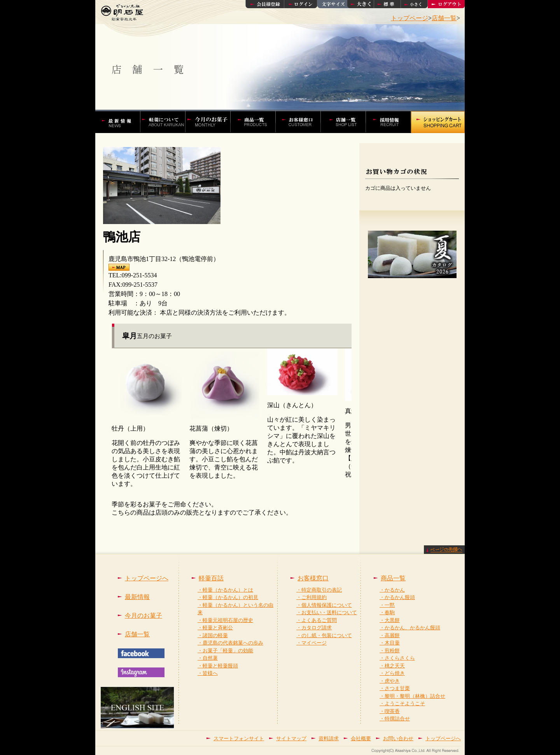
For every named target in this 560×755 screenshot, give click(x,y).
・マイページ (311, 643)
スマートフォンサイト (239, 738)
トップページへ (147, 578)
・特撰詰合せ (395, 719)
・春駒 (387, 612)
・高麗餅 (390, 635)
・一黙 (387, 605)
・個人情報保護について (324, 605)
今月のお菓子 (143, 616)
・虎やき (390, 681)
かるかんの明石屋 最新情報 (121, 121)
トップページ (409, 18)
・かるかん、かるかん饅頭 (410, 628)
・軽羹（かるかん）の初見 (228, 597)
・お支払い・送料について (327, 612)
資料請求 (329, 738)
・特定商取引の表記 (319, 590)
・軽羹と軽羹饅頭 (218, 666)
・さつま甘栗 (395, 688)
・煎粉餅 (390, 651)
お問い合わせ (398, 738)
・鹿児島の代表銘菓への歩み (230, 643)
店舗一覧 (444, 18)
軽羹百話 (167, 121)
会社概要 (361, 738)
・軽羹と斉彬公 (215, 628)
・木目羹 (390, 643)
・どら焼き (392, 673)
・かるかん (392, 590)
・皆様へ (208, 673)
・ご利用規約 (311, 597)
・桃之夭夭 (392, 666)
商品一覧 (393, 578)
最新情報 (137, 597)
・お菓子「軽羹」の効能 (225, 651)
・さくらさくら (397, 658)
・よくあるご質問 (317, 620)
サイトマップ (291, 738)
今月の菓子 (212, 121)
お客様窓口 (302, 121)
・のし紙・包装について (324, 635)
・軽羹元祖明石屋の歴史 (225, 620)
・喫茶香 (390, 711)
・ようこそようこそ (402, 703)
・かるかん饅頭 (397, 597)
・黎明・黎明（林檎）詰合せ (412, 696)
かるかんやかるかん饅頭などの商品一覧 (257, 121)
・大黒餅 (390, 620)
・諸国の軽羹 (213, 635)
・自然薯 (208, 658)
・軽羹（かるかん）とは (225, 590)
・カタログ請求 (314, 628)
